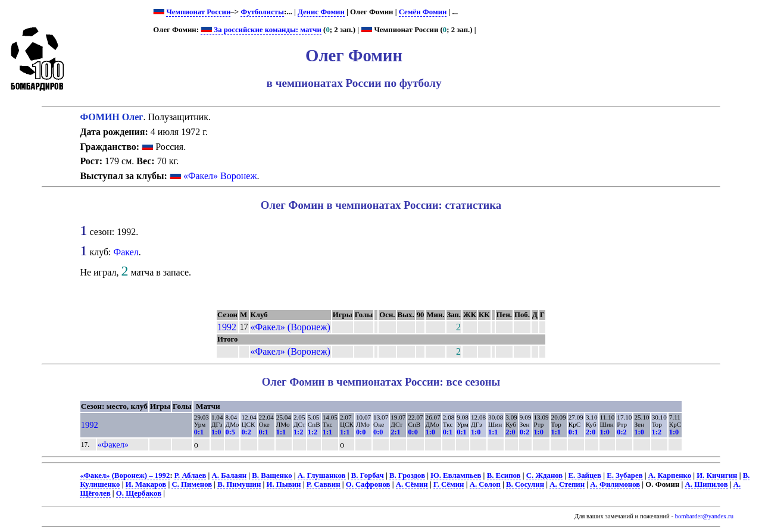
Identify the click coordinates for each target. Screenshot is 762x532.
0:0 (361, 432)
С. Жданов (545, 475)
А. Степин (567, 484)
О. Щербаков (139, 493)
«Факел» (113, 445)
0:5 (230, 432)
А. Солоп (485, 484)
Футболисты (262, 12)
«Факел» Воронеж (220, 176)
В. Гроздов (407, 475)
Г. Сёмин (449, 484)
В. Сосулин (525, 484)
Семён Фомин (423, 12)
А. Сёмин (412, 484)
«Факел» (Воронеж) (291, 327)
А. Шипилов (707, 484)
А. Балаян (229, 475)
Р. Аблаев (190, 475)
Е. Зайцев (585, 475)
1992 (227, 327)
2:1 (395, 432)
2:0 (510, 432)
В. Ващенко (272, 475)
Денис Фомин (321, 12)
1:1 (281, 432)
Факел (126, 252)
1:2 (298, 432)
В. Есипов (504, 475)
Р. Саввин (324, 484)
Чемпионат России (198, 12)
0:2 (246, 432)
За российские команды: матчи (261, 30)
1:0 (216, 432)
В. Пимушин (239, 484)
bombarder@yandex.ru (704, 516)
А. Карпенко (670, 475)
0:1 (199, 432)
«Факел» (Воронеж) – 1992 (125, 475)
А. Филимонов (615, 484)
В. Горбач (368, 475)
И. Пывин (284, 484)
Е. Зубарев (624, 475)
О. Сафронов (368, 484)
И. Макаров (146, 484)
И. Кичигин (717, 475)
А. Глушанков (322, 475)
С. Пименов (192, 484)
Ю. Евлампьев (456, 475)
